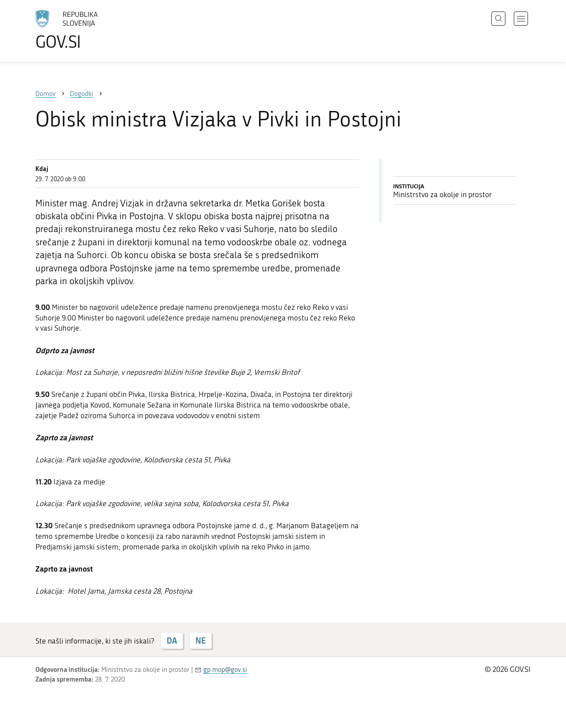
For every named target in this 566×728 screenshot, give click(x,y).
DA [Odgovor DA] (172, 640)
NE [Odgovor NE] (201, 640)
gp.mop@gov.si (225, 670)
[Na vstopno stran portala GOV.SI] (91, 30)
